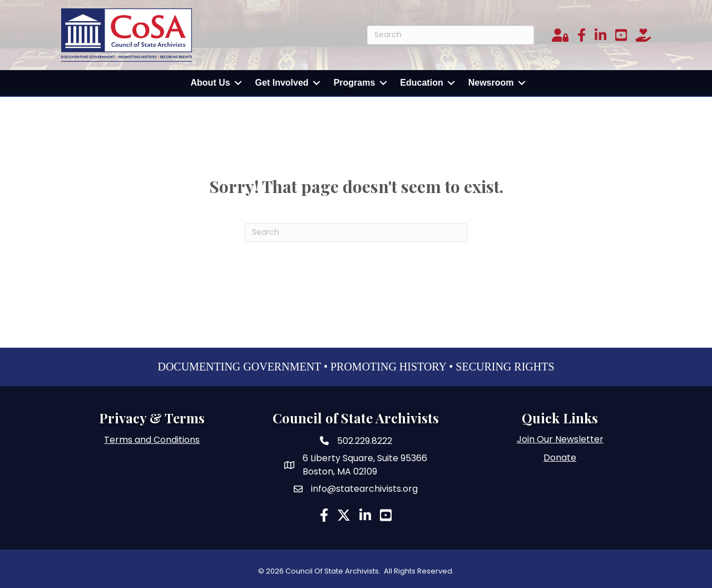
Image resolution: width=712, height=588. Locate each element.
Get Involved (282, 83)
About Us (211, 83)
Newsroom (491, 83)
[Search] (451, 35)
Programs (355, 83)
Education (421, 83)
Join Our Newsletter (560, 439)
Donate (560, 458)
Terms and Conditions (152, 440)
